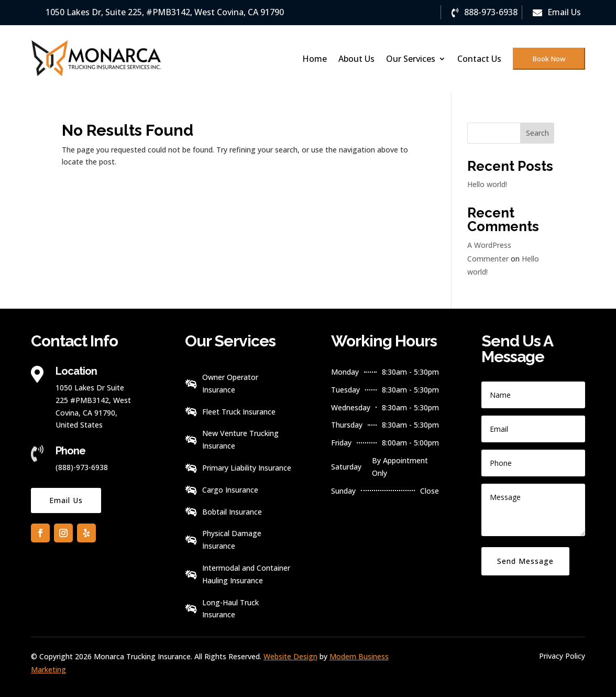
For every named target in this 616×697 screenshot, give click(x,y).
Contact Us (479, 59)
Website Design (290, 656)
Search (537, 133)
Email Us (66, 500)
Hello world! (487, 184)
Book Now (549, 59)
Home (315, 59)
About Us (356, 59)
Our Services (411, 59)
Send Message (525, 561)
